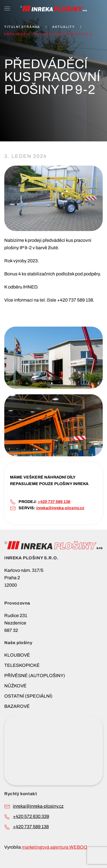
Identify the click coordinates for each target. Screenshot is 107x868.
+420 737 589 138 (54, 502)
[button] (7, 9)
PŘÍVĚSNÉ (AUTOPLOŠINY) (35, 676)
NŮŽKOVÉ (15, 686)
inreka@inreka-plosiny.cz (60, 508)
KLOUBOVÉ (17, 655)
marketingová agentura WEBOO (54, 847)
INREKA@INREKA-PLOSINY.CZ (38, 806)
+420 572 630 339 (31, 816)
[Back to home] (54, 9)
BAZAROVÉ (17, 706)
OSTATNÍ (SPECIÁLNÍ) (28, 696)
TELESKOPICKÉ (22, 665)
